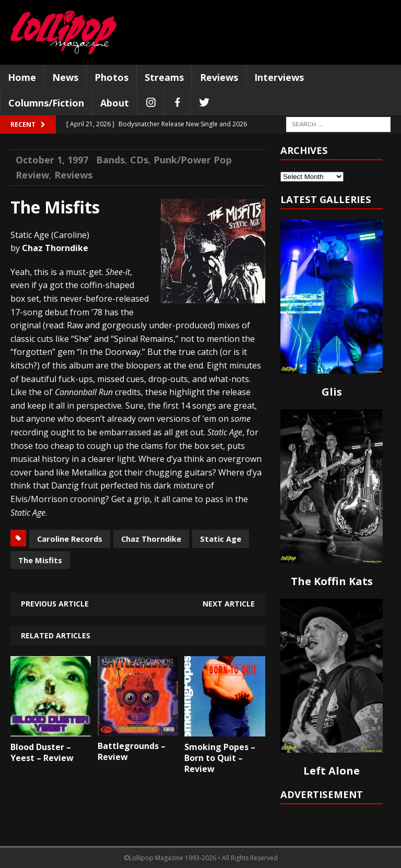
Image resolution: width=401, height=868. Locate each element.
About (115, 103)
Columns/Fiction (46, 103)
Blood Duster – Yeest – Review (42, 752)
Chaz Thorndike (151, 539)
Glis (332, 392)
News (65, 77)
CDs (139, 160)
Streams (164, 77)
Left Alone (332, 771)
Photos (111, 77)
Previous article (55, 604)
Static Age (221, 539)
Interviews (279, 77)
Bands (110, 160)
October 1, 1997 (52, 160)
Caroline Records (70, 539)
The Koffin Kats (332, 581)
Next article (229, 604)
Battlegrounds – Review (132, 751)
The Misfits (40, 560)
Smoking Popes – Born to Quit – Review (220, 758)
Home (22, 77)
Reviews (219, 77)
